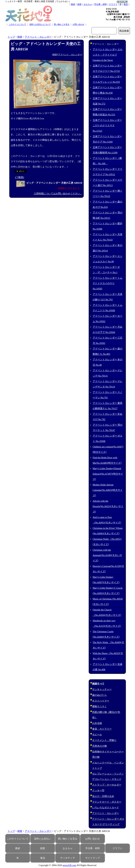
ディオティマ (68, 858)
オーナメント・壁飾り (104, 740)
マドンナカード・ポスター (107, 802)
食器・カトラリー (102, 729)
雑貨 (79, 4)
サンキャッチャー (102, 689)
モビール (97, 735)
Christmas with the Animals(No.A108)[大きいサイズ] (107, 555)
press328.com (69, 865)
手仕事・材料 (100, 4)
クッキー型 (98, 790)
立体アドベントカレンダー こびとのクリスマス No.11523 (107, 125)
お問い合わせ (78, 24)
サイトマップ (93, 858)
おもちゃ (88, 4)
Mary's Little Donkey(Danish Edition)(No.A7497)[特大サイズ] (108, 474)
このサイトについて (17, 24)
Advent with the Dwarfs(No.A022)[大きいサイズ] (108, 506)
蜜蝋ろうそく (100, 706)
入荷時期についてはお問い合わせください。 (58, 194)
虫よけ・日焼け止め (103, 796)
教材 (73, 4)
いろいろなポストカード (106, 808)
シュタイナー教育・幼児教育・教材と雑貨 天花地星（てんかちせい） (38, 1)
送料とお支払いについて (40, 24)
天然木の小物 (100, 746)
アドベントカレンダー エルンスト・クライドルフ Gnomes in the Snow (108, 55)
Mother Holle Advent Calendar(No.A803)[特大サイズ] (108, 490)
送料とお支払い (43, 839)
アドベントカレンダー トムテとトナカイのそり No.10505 (108, 283)
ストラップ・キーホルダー (107, 785)
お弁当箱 (97, 723)
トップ (11, 37)
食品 (126, 4)
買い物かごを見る (62, 24)
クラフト (113, 4)
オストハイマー (101, 701)
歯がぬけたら (100, 695)
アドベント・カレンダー (38, 37)
